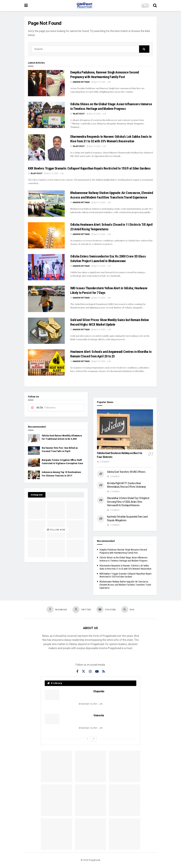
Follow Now (56, 530)
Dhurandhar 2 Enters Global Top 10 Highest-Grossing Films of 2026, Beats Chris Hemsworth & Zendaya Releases (128, 502)
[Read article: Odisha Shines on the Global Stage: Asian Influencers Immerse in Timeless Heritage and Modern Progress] (46, 115)
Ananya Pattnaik (81, 82)
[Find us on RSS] (128, 609)
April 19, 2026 (98, 82)
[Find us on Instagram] (90, 672)
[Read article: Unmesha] (52, 719)
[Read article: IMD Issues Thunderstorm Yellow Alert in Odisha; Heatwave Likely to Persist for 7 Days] (46, 299)
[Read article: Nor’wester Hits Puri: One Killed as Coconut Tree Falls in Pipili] (34, 451)
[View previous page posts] (87, 739)
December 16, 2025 (88, 704)
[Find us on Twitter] (82, 610)
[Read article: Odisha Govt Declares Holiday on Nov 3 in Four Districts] (125, 429)
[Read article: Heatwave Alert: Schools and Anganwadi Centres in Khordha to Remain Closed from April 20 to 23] (46, 362)
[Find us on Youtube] (106, 609)
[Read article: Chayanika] (52, 695)
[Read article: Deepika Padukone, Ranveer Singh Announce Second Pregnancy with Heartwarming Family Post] (46, 83)
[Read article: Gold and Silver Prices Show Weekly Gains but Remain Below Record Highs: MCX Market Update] (46, 331)
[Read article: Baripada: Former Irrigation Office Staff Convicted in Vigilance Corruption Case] (34, 463)
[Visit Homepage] (84, 6)
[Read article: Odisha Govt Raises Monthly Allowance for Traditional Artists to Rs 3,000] (34, 438)
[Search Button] (155, 6)
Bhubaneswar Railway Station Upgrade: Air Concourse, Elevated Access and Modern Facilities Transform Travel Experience (125, 585)
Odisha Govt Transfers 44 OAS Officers (126, 472)
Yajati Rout (79, 114)
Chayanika (99, 691)
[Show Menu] (26, 6)
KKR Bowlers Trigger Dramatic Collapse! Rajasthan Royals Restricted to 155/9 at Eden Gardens (89, 168)
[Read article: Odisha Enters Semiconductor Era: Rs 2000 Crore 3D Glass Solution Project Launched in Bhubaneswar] (46, 267)
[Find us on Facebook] (57, 609)
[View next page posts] (94, 739)
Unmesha (99, 715)
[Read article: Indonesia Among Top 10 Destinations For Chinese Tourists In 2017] (34, 475)
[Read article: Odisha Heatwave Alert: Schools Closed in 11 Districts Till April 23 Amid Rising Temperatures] (46, 235)
